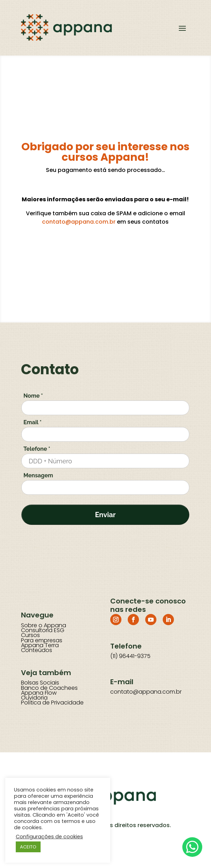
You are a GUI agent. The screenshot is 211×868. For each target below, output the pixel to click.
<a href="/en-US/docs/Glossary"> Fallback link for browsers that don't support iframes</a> (105, 484)
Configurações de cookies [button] (49, 837)
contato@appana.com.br (79, 222)
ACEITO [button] (28, 847)
